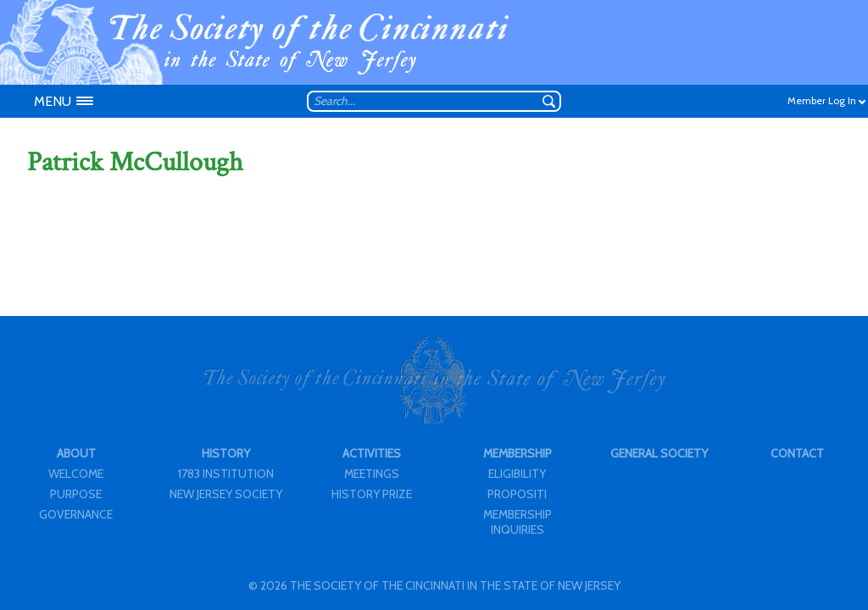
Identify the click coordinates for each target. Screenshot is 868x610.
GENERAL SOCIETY (659, 453)
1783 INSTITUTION (226, 474)
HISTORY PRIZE (372, 494)
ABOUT (76, 453)
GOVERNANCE (76, 514)
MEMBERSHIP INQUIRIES (517, 522)
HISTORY (226, 453)
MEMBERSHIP (517, 453)
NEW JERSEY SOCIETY (226, 494)
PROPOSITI (517, 494)
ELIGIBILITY (517, 474)
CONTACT (797, 453)
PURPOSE (76, 494)
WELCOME (76, 474)
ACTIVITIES (372, 453)
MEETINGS (372, 474)
